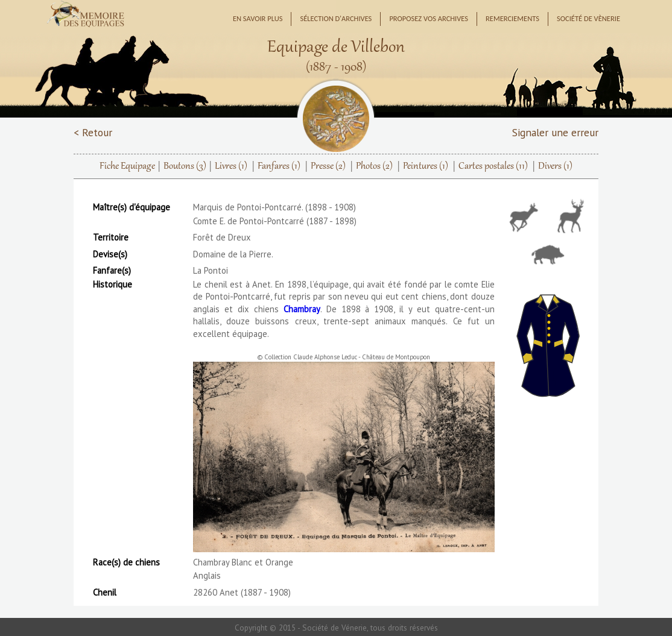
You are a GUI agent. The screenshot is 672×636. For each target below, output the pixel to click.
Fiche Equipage (127, 166)
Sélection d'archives (336, 18)
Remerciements (512, 18)
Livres (231, 166)
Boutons (185, 166)
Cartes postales (493, 166)
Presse (328, 166)
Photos (374, 166)
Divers (555, 166)
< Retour (93, 132)
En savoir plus (258, 18)
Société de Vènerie (588, 18)
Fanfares (279, 166)
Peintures (426, 166)
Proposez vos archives (429, 18)
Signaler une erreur (555, 132)
